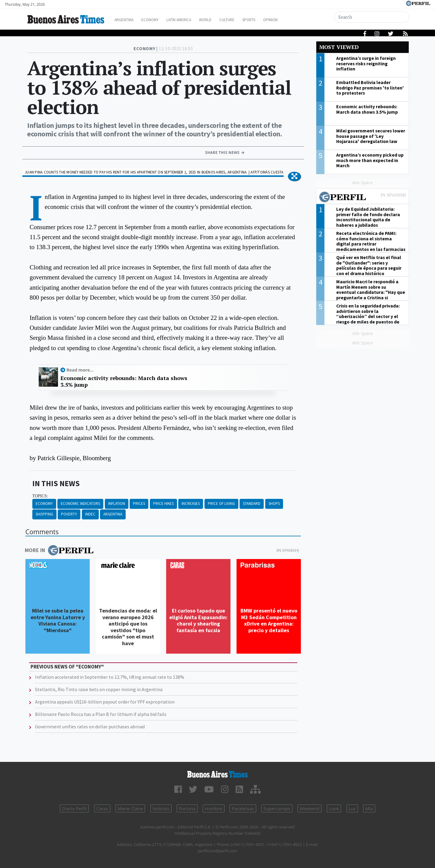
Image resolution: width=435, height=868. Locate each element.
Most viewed (339, 47)
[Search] (372, 17)
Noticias (161, 808)
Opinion (293, 20)
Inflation (117, 504)
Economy (157, 20)
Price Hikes (163, 504)
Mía (369, 808)
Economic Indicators (80, 504)
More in (59, 550)
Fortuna (187, 808)
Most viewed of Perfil (362, 198)
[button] (294, 177)
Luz (352, 808)
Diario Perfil (74, 808)
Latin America (189, 20)
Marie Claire (130, 808)
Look (334, 808)
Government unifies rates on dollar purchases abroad (90, 727)
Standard (252, 504)
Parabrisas (243, 808)
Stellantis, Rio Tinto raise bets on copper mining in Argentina (99, 689)
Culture (244, 20)
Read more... (80, 370)
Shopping (44, 514)
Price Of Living (221, 504)
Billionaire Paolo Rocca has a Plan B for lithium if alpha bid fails (101, 714)
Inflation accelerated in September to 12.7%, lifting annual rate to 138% (110, 677)
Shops (274, 504)
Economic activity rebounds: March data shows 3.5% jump (124, 381)
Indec (90, 514)
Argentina (128, 20)
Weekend (309, 808)
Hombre (214, 808)
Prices (139, 504)
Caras (102, 808)
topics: (40, 496)
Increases (191, 504)
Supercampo (277, 808)
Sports (269, 20)
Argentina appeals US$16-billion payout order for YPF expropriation (105, 702)
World (219, 20)
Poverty (69, 514)
